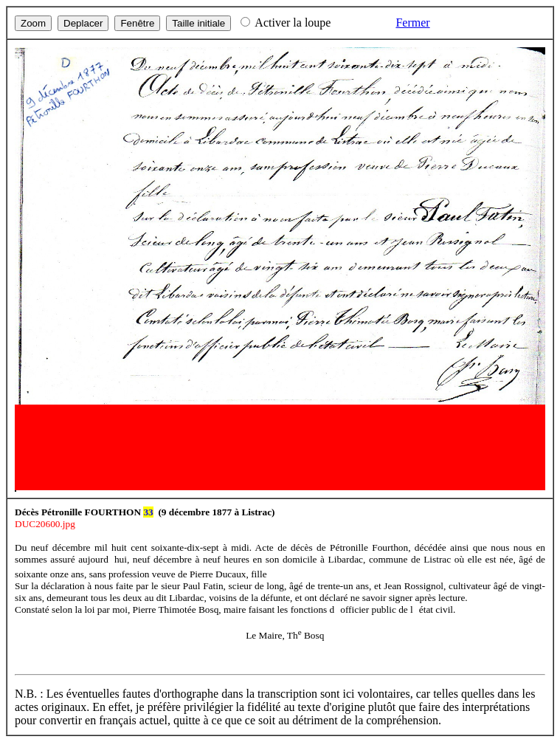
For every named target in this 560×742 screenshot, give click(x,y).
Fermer (412, 23)
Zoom (33, 23)
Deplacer (83, 23)
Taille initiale (198, 23)
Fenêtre (137, 23)
